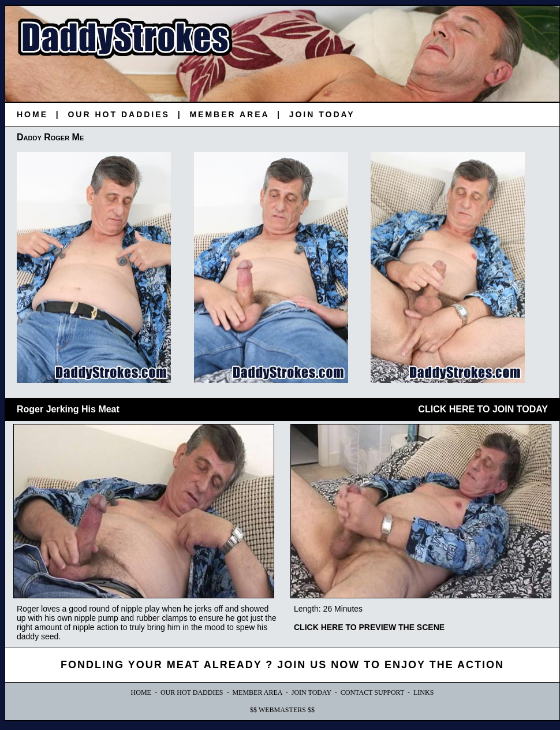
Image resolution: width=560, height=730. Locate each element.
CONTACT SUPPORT (372, 692)
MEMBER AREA (229, 114)
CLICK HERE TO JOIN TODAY (483, 409)
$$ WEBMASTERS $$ (282, 710)
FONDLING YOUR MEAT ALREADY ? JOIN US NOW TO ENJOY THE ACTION (282, 665)
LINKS (423, 692)
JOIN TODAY (322, 114)
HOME (32, 114)
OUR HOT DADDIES (118, 114)
